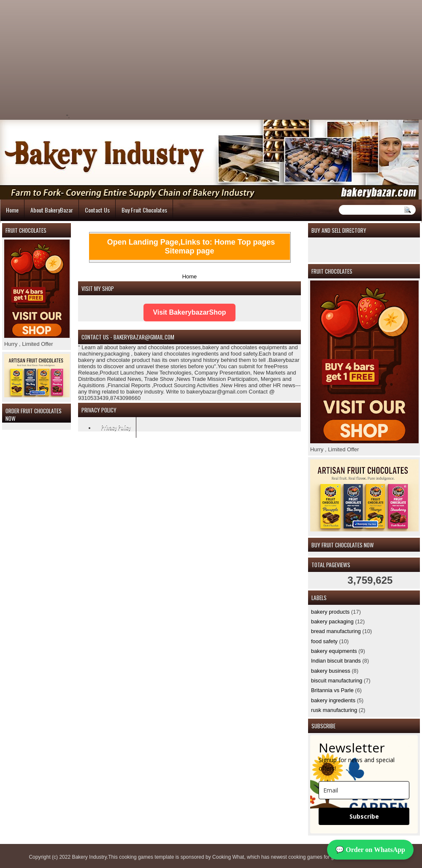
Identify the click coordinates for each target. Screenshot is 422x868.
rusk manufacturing (334, 710)
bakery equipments (334, 651)
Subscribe (364, 816)
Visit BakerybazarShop (189, 312)
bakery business (331, 671)
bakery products (330, 612)
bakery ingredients (333, 700)
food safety (324, 641)
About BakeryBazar (52, 210)
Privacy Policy (116, 427)
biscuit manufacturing (337, 681)
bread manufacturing (336, 631)
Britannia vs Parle (332, 690)
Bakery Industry (89, 857)
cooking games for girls (314, 857)
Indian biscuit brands (336, 661)
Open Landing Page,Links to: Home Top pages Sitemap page (191, 247)
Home (12, 210)
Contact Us (97, 210)
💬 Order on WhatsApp (370, 850)
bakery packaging (332, 621)
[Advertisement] (142, 59)
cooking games (136, 857)
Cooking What (228, 857)
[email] (364, 790)
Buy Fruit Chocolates (144, 210)
